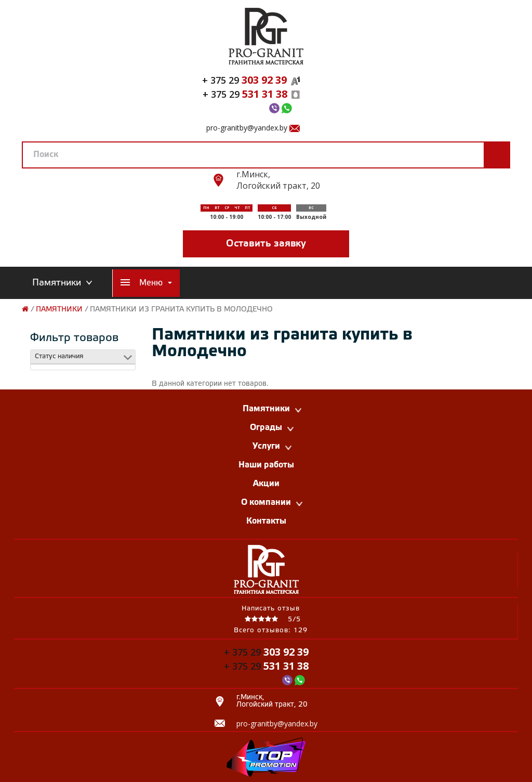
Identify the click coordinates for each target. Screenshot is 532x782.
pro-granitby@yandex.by (247, 128)
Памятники (59, 310)
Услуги (272, 446)
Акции (266, 484)
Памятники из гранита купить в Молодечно (181, 310)
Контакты (266, 521)
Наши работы (266, 465)
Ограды (272, 428)
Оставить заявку (266, 244)
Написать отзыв (271, 609)
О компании (272, 503)
